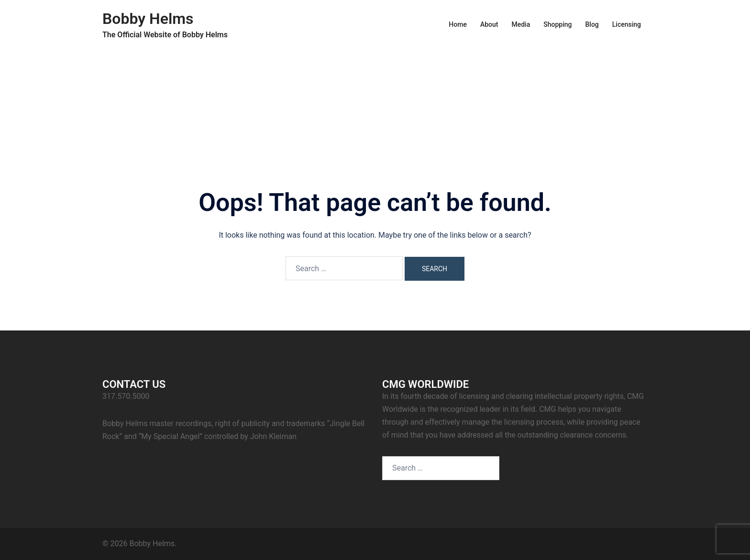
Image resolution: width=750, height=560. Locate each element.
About (489, 24)
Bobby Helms (148, 19)
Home (458, 24)
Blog (592, 24)
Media (521, 24)
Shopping (557, 24)
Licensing (627, 24)
